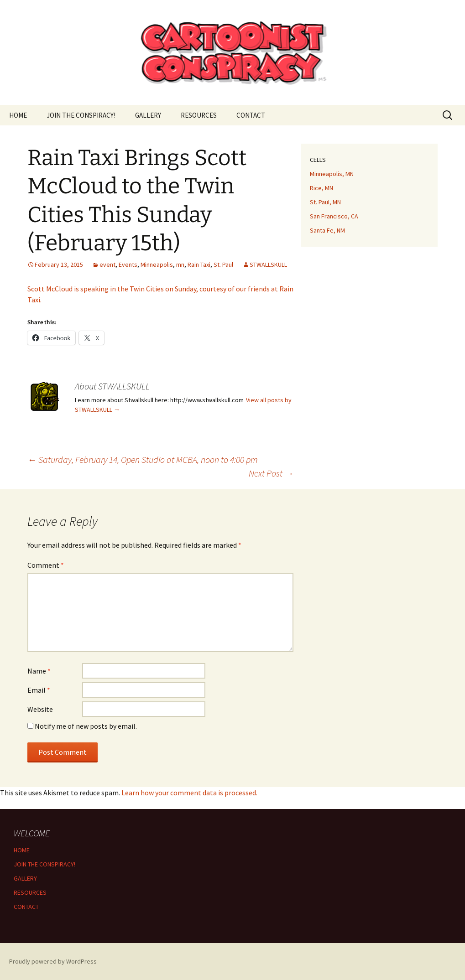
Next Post (271, 473)
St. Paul (223, 264)
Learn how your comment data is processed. (189, 793)
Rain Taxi (199, 264)
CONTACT (251, 115)
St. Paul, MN (325, 202)
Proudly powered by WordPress (53, 961)
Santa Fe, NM (327, 230)
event (107, 264)
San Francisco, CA (334, 216)
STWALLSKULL (268, 264)
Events (128, 264)
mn (180, 264)
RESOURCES (199, 115)
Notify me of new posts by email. (86, 726)
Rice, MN (321, 188)
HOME (18, 115)
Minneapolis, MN (332, 174)
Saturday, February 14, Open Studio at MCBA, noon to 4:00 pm (143, 459)
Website (40, 709)
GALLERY (148, 115)
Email (39, 690)
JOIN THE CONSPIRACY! (81, 115)
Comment (46, 565)
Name (39, 671)
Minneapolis (157, 264)
